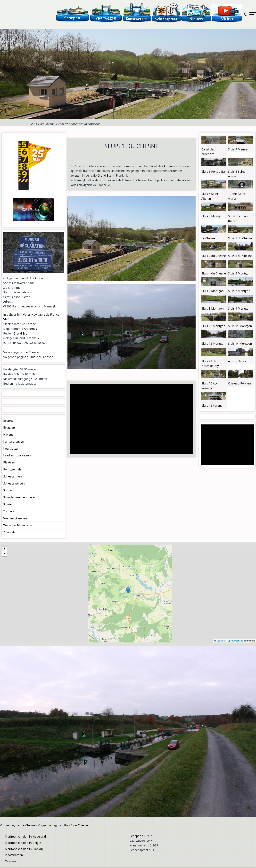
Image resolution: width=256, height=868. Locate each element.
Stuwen (8, 504)
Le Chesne (29, 324)
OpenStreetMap (235, 641)
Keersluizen (11, 448)
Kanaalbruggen (14, 441)
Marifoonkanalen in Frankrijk (25, 849)
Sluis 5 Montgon (239, 273)
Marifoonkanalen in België (23, 843)
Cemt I (27, 297)
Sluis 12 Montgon (213, 344)
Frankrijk (33, 338)
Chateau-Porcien (239, 383)
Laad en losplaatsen (17, 455)
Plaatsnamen (14, 855)
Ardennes (176, 171)
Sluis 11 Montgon (240, 326)
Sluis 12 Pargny (212, 406)
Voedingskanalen (15, 518)
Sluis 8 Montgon (213, 308)
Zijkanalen (10, 532)
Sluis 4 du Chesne (214, 273)
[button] (128, 590)
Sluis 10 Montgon (213, 326)
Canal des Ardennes (163, 166)
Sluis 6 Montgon (213, 291)
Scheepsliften (12, 476)
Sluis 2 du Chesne (41, 357)
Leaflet (219, 641)
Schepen (135, 836)
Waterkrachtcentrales (18, 525)
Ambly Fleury (237, 361)
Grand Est (104, 175)
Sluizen (8, 490)
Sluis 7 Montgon (239, 291)
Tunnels (9, 511)
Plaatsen (9, 462)
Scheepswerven (14, 483)
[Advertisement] (130, 419)
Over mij (11, 861)
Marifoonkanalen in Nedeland (25, 837)
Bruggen (9, 427)
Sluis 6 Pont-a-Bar (214, 172)
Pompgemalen (13, 469)
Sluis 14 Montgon (240, 344)
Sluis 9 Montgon (239, 308)
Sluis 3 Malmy (211, 216)
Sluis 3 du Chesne (240, 256)
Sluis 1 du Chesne (240, 238)
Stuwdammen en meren (20, 497)
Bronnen (9, 421)
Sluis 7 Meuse (238, 149)
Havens (8, 434)
